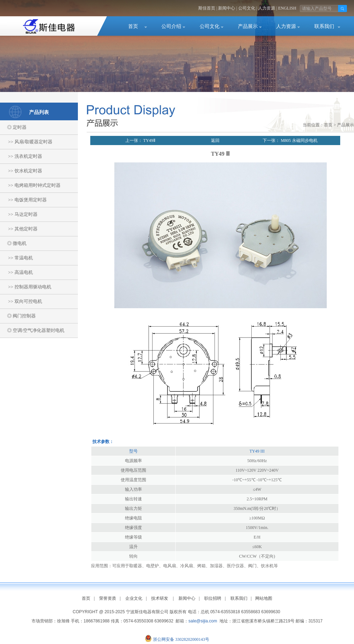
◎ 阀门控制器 (18, 316)
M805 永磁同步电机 (299, 140)
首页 (133, 26)
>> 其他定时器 (19, 229)
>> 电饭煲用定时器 (23, 200)
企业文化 (134, 598)
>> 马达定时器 (19, 214)
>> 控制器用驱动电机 (26, 287)
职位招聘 (213, 598)
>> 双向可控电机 (21, 301)
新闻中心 (227, 8)
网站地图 (264, 598)
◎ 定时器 (13, 127)
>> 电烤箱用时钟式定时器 (30, 185)
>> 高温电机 (16, 272)
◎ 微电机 (13, 243)
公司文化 (247, 8)
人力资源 (267, 8)
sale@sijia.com (203, 621)
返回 (215, 140)
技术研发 (160, 598)
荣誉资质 (108, 598)
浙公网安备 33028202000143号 (181, 639)
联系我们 (324, 26)
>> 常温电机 (16, 258)
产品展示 (248, 26)
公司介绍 (171, 26)
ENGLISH (287, 8)
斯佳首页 (207, 8)
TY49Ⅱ (149, 140)
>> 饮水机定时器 (21, 171)
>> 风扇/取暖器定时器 (26, 142)
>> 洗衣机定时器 (21, 156)
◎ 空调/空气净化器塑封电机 (32, 330)
